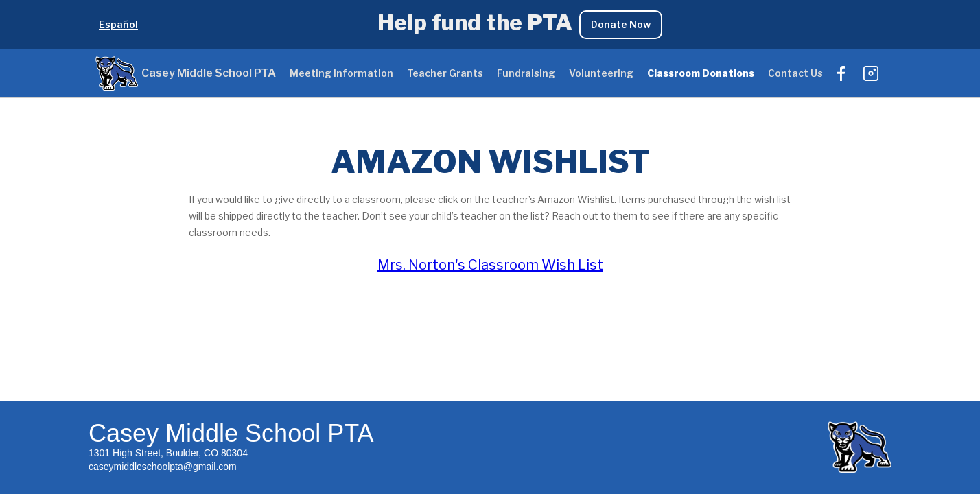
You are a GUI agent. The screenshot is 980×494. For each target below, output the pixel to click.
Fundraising (526, 73)
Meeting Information (341, 73)
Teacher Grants (445, 73)
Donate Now (621, 24)
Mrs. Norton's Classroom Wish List (490, 265)
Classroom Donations (701, 73)
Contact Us (795, 73)
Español (118, 24)
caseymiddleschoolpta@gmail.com (163, 467)
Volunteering (601, 73)
